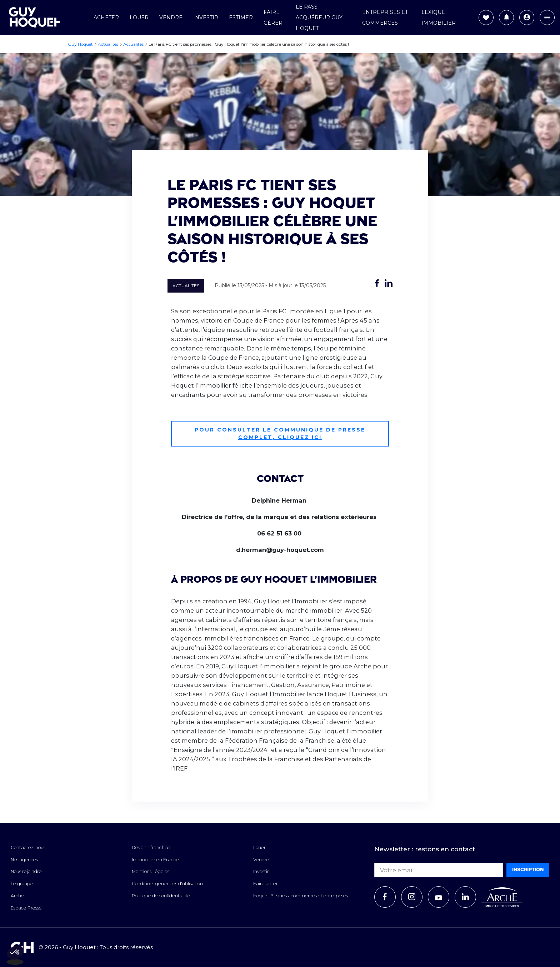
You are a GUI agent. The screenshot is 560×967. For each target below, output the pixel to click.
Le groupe (22, 884)
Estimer (241, 18)
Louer (139, 18)
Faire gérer (266, 884)
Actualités (186, 286)
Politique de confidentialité (161, 896)
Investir (206, 18)
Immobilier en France (155, 860)
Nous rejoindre (26, 871)
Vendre (171, 18)
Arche (17, 896)
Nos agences (24, 860)
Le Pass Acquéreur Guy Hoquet (319, 18)
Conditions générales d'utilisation (167, 884)
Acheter (106, 18)
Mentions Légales (151, 871)
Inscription (528, 870)
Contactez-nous (28, 848)
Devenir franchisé (151, 848)
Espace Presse (26, 908)
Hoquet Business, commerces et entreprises (301, 896)
